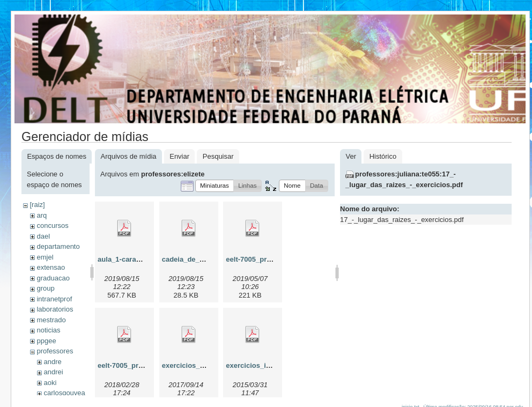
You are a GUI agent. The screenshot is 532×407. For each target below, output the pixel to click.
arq (42, 215)
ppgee (46, 341)
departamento (58, 246)
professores (55, 351)
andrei (53, 372)
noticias (48, 330)
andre (52, 362)
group (45, 288)
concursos (52, 225)
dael (43, 236)
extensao (51, 267)
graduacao (53, 278)
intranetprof (54, 299)
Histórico (383, 156)
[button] (215, 186)
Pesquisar (218, 156)
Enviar (179, 156)
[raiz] (37, 205)
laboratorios (55, 309)
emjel (45, 257)
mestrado (51, 320)
